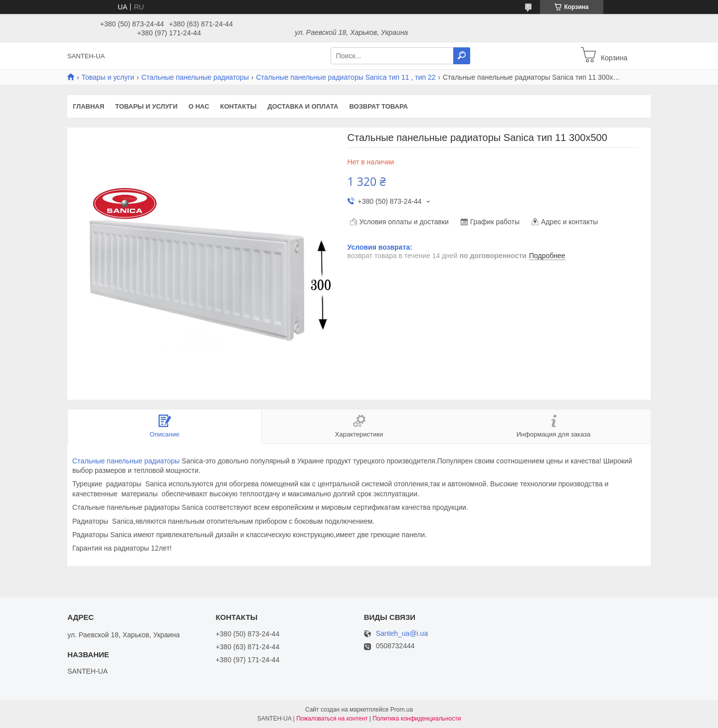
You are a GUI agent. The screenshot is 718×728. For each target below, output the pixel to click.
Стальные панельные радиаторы (195, 77)
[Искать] (462, 56)
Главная (89, 106)
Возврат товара (379, 106)
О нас (199, 106)
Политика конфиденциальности (417, 719)
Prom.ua (402, 710)
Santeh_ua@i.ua (402, 634)
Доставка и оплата (303, 106)
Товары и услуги (108, 77)
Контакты (239, 106)
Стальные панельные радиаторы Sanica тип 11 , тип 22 (346, 77)
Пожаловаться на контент (332, 719)
